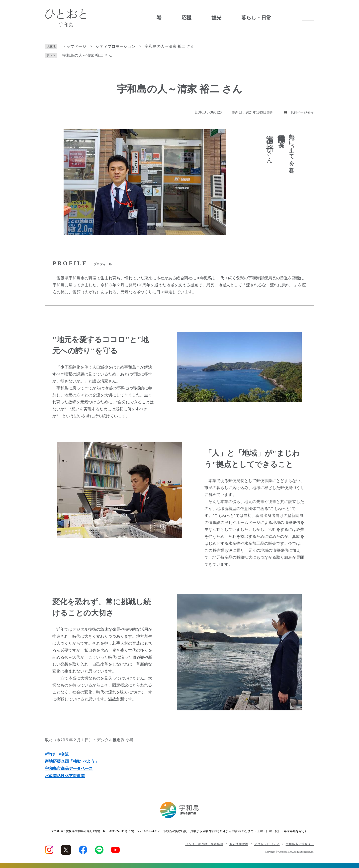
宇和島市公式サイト (300, 844)
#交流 (64, 754)
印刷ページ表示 (302, 112)
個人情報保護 (239, 844)
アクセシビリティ (267, 844)
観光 (216, 18)
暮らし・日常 (256, 18)
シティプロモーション (115, 46)
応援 (186, 18)
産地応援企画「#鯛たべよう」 (72, 761)
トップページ (74, 46)
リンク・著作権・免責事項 (204, 844)
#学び (50, 754)
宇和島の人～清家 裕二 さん (87, 55)
